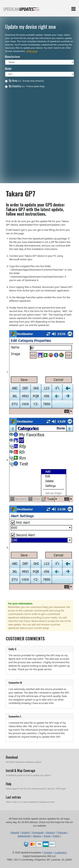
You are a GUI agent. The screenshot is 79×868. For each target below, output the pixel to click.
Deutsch (51, 832)
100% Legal (32, 51)
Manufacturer (13, 57)
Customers (61, 852)
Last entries (13, 797)
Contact (48, 852)
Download (12, 757)
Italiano (37, 836)
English (26, 832)
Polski (56, 836)
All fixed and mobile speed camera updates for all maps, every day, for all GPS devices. (22, 11)
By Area (24, 81)
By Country (25, 86)
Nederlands (24, 836)
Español (15, 832)
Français (62, 832)
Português (38, 832)
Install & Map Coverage (21, 770)
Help (9, 784)
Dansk (47, 836)
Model (8, 69)
